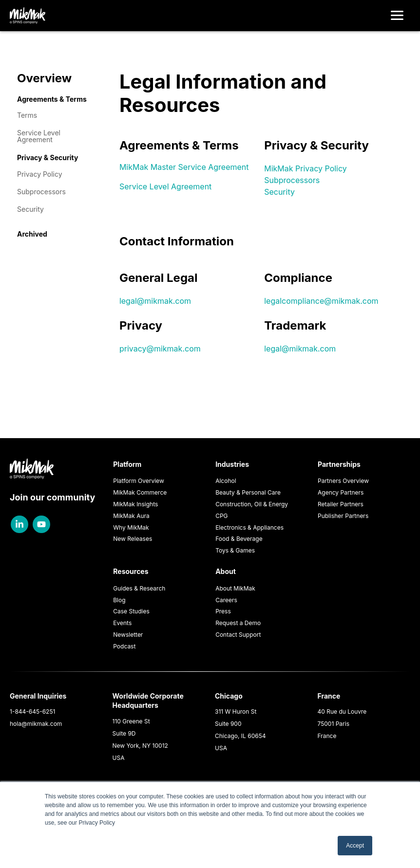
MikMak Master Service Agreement (184, 167)
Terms (27, 115)
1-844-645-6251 (32, 711)
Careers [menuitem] (226, 600)
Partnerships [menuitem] (339, 464)
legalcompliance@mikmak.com (321, 301)
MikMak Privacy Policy (305, 168)
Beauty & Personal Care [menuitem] (248, 492)
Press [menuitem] (223, 611)
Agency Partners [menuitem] (341, 492)
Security (30, 209)
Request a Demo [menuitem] (238, 623)
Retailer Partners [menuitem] (341, 504)
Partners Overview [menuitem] (343, 481)
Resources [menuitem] (131, 571)
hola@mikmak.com (36, 724)
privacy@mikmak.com (160, 349)
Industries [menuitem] (232, 464)
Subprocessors (41, 192)
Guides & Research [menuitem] (139, 588)
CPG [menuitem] (221, 516)
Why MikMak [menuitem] (131, 527)
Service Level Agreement (39, 136)
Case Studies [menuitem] (131, 611)
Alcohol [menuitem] (226, 481)
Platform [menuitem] (127, 464)
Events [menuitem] (122, 623)
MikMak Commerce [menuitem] (140, 492)
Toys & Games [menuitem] (235, 550)
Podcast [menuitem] (124, 646)
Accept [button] (355, 846)
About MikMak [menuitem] (235, 588)
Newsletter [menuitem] (128, 635)
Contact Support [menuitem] (238, 635)
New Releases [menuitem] (133, 539)
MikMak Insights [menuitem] (135, 504)
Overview (44, 78)
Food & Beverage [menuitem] (239, 539)
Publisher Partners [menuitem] (343, 516)
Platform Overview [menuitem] (138, 481)
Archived (32, 234)
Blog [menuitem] (119, 600)
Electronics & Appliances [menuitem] (249, 527)
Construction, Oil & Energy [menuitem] (252, 504)
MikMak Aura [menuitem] (131, 516)
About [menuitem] (226, 571)
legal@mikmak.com (155, 301)
